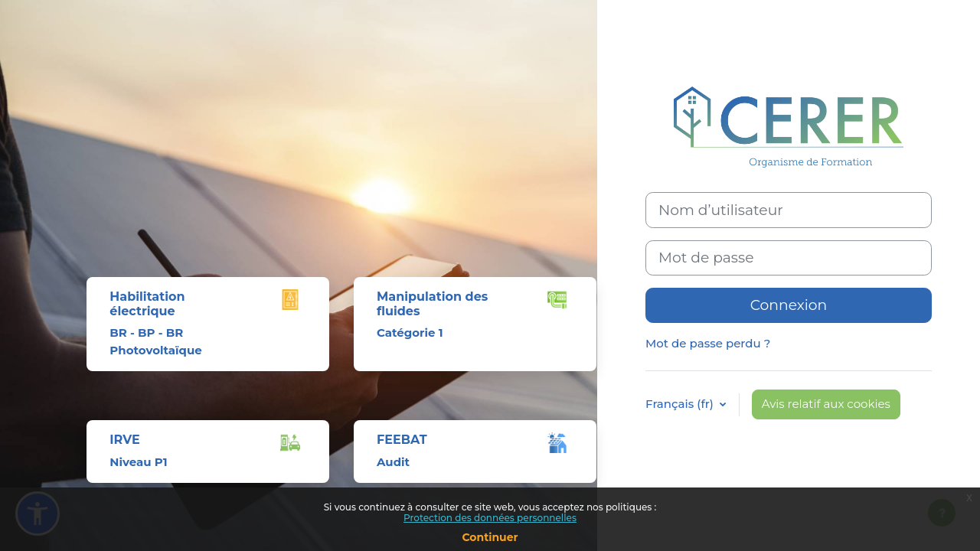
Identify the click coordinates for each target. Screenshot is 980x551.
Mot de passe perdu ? (708, 343)
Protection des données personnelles (490, 518)
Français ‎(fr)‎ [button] (681, 404)
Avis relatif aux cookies (826, 404)
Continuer (490, 537)
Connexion (789, 305)
